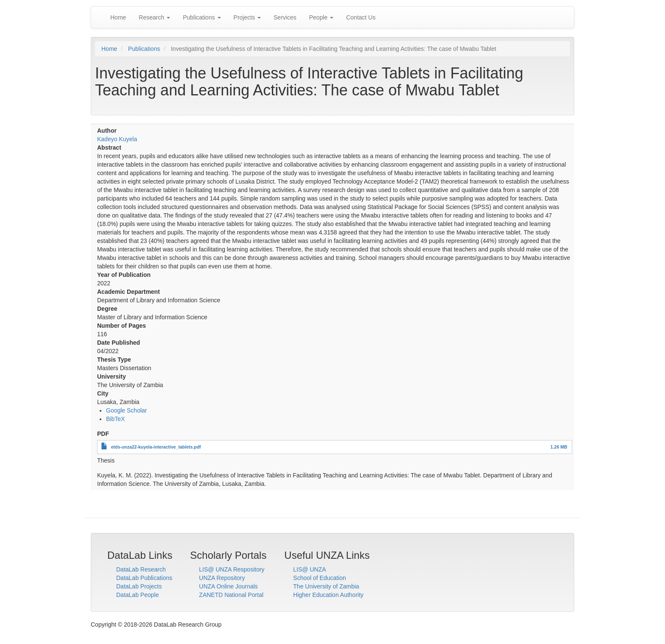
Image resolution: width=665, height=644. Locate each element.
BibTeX (115, 419)
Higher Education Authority (328, 595)
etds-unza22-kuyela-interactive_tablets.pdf (156, 447)
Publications (202, 17)
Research (154, 17)
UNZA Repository (222, 578)
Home (118, 17)
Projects (247, 17)
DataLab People (137, 595)
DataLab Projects (139, 586)
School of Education (320, 578)
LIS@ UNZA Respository (232, 569)
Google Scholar (127, 410)
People (321, 17)
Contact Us (361, 17)
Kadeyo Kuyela (117, 139)
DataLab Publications (144, 578)
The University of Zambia (326, 586)
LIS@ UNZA (309, 569)
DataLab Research (141, 569)
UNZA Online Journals (228, 586)
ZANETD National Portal (231, 595)
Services (285, 17)
